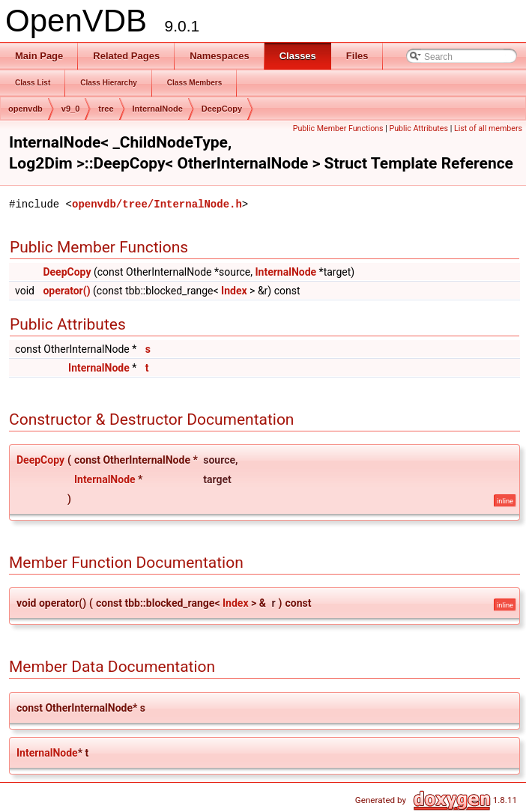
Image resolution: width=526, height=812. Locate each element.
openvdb (25, 109)
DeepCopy (222, 109)
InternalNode (158, 109)
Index (234, 291)
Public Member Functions (338, 128)
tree (106, 109)
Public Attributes (418, 128)
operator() (66, 291)
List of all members (488, 128)
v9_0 (70, 109)
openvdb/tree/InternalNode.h (157, 204)
